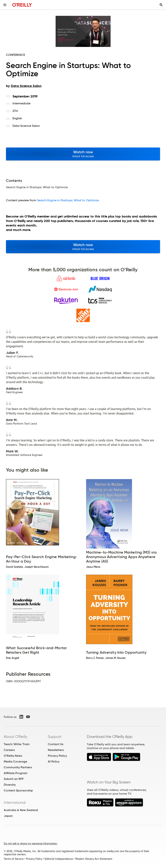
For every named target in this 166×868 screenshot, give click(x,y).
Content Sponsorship (18, 790)
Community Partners (18, 767)
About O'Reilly (15, 737)
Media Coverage (15, 761)
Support (55, 737)
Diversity (10, 785)
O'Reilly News (13, 756)
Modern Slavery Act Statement (94, 859)
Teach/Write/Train (17, 744)
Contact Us (56, 744)
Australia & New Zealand (21, 810)
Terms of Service (14, 859)
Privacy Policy (57, 756)
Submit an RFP (14, 779)
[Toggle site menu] (5, 5)
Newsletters (56, 750)
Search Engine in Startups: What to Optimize (68, 200)
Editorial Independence (59, 859)
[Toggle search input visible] (161, 5)
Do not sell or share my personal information (30, 844)
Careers (9, 750)
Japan (8, 816)
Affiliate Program (16, 773)
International (15, 802)
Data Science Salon (26, 126)
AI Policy (54, 761)
